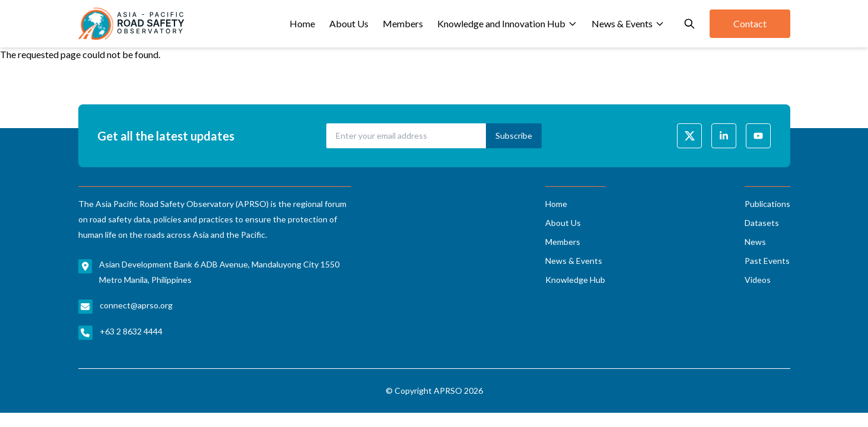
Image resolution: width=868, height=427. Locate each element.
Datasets (762, 223)
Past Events (767, 261)
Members (403, 23)
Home (302, 23)
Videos (758, 280)
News (755, 242)
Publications (767, 204)
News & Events (628, 23)
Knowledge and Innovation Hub (507, 23)
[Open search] (689, 24)
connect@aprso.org (136, 305)
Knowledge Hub (575, 280)
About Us (349, 23)
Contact (750, 23)
